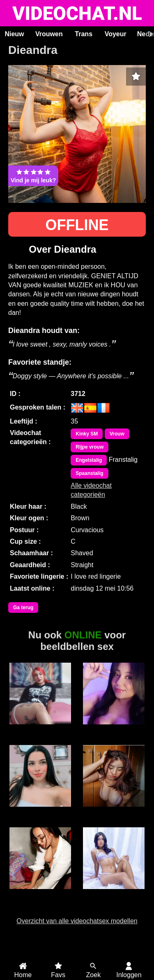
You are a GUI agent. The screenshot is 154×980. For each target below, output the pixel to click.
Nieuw (14, 34)
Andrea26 (40, 729)
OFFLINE (77, 225)
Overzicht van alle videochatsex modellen (77, 921)
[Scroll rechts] (149, 34)
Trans (84, 34)
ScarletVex (40, 894)
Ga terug (23, 608)
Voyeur (116, 34)
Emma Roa (40, 811)
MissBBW (114, 729)
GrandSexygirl (114, 811)
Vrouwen (49, 34)
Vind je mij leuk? (33, 176)
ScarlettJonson (113, 894)
